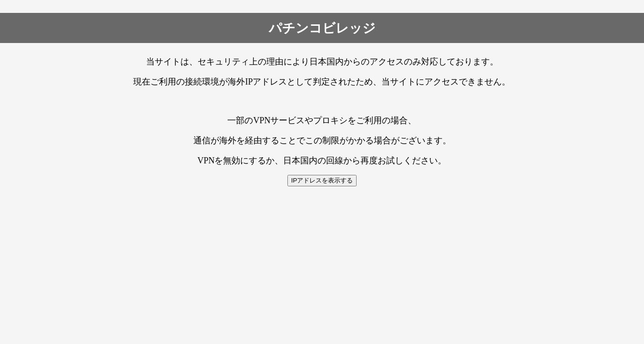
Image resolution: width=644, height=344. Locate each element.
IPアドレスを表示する (322, 180)
